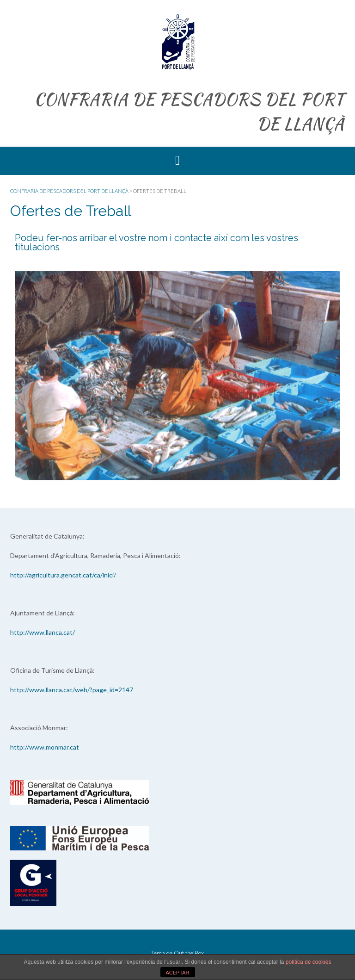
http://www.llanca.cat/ (43, 632)
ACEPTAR (177, 973)
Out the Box (189, 953)
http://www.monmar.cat (45, 747)
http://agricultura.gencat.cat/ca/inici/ (63, 575)
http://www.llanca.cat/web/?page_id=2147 (72, 690)
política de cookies (309, 962)
